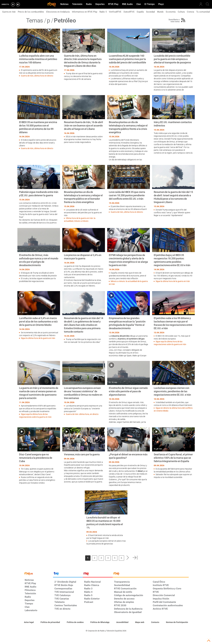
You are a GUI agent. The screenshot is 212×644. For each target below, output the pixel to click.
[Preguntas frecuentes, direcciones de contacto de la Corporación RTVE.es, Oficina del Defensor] (155, 622)
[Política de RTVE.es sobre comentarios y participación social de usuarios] (177, 622)
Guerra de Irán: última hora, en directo (82, 414)
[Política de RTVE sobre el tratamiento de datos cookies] (75, 622)
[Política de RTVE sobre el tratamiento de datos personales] (50, 622)
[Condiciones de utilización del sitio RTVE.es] (29, 622)
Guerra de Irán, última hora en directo (37, 76)
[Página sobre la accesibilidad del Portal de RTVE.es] (122, 622)
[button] (128, 558)
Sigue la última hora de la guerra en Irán (173, 281)
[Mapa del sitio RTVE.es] (140, 622)
